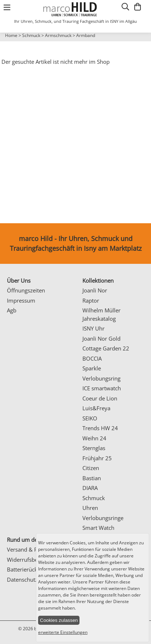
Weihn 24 (94, 438)
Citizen (91, 468)
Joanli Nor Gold (101, 338)
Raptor (91, 300)
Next (142, 42)
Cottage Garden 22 (106, 348)
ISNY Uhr (93, 328)
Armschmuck (58, 35)
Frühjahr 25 (97, 458)
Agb (12, 310)
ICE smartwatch (102, 388)
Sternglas (94, 448)
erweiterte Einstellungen (63, 632)
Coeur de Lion (100, 398)
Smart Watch (98, 528)
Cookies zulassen (59, 620)
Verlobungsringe (103, 518)
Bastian (92, 478)
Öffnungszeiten (26, 290)
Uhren (90, 508)
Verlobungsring (101, 378)
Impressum (21, 300)
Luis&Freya (96, 408)
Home (11, 35)
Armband (86, 35)
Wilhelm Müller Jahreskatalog (101, 314)
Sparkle (92, 368)
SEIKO (90, 418)
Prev (10, 42)
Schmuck (31, 35)
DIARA (90, 488)
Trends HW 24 (100, 428)
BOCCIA (92, 358)
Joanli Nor (95, 290)
